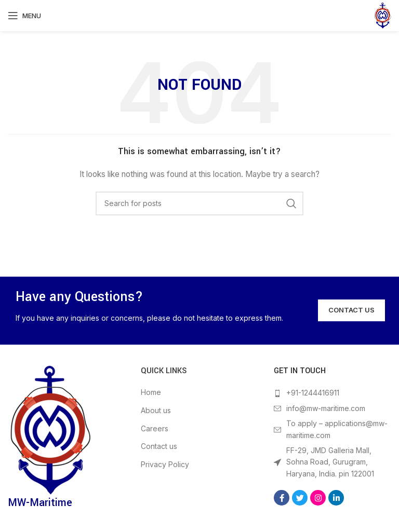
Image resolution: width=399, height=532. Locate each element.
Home (151, 392)
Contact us (159, 446)
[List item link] (332, 393)
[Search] (199, 203)
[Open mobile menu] (24, 16)
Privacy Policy (165, 464)
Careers (155, 428)
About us (156, 410)
